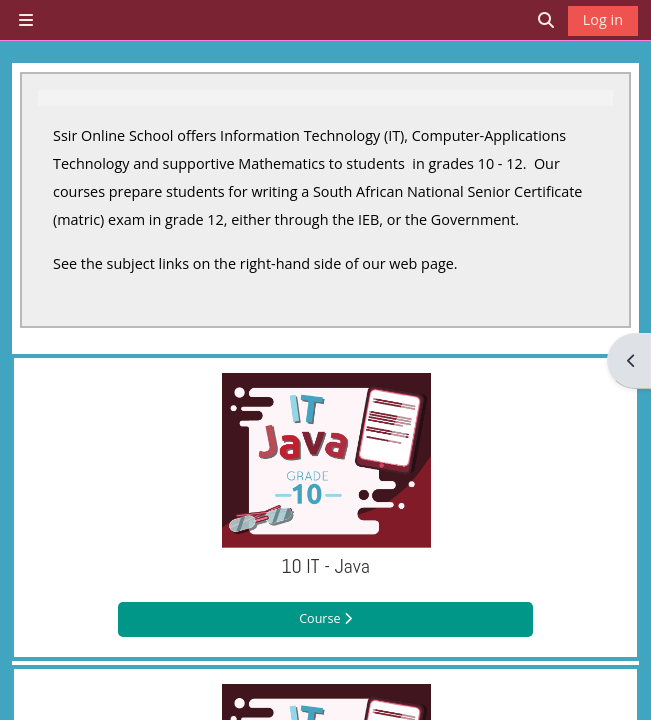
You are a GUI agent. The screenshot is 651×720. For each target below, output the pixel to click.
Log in (603, 19)
